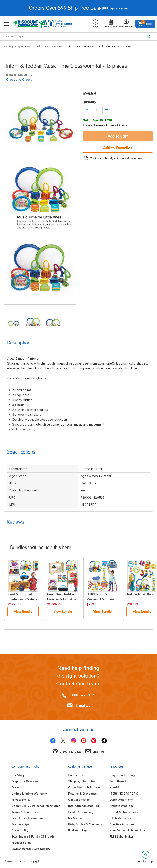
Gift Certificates (79, 800)
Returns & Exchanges (82, 794)
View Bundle (23, 612)
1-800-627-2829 (82, 695)
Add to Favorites (118, 148)
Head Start (117, 787)
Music (38, 46)
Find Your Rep (77, 830)
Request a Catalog (122, 775)
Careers (17, 787)
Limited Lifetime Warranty (29, 794)
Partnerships (20, 824)
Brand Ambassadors (124, 812)
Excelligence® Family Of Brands (33, 836)
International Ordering (84, 806)
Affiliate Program (121, 806)
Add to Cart (118, 136)
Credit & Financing (81, 812)
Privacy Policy (21, 800)
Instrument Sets (54, 46)
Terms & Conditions (25, 812)
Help (95, 24)
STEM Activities (120, 818)
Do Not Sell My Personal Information (36, 806)
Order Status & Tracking (85, 787)
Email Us (83, 705)
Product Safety (21, 843)
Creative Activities (122, 824)
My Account (76, 818)
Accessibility (20, 830)
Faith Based (118, 781)
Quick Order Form (121, 800)
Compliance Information (27, 818)
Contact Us (76, 775)
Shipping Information (82, 781)
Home (8, 46)
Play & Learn (23, 46)
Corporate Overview (25, 781)
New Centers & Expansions (128, 830)
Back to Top (146, 857)
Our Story (18, 775)
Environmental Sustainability (31, 849)
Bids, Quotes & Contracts (85, 824)
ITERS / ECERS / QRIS (124, 794)
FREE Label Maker (122, 836)
